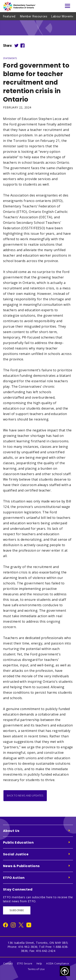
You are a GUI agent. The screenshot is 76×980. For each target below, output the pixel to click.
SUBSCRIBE (17, 910)
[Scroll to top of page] (65, 971)
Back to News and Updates (25, 796)
